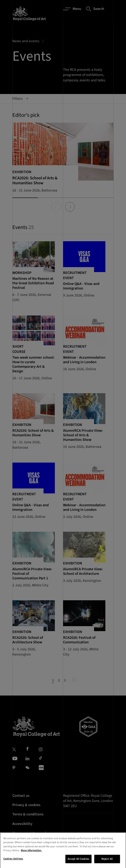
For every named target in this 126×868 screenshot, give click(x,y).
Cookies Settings (13, 863)
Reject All (107, 863)
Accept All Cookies (78, 863)
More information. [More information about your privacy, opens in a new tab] (31, 855)
